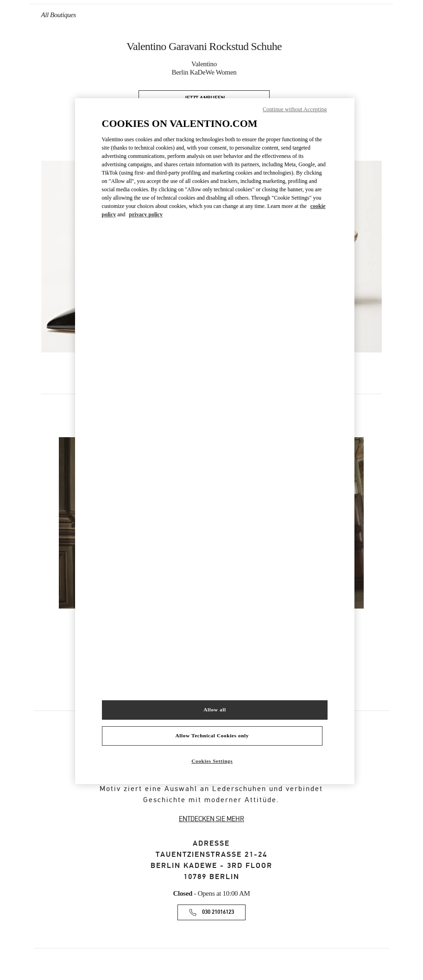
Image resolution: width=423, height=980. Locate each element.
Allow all (215, 710)
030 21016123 (218, 912)
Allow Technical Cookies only (212, 735)
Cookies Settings (212, 761)
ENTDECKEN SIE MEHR (211, 819)
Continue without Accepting (295, 109)
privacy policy (146, 214)
